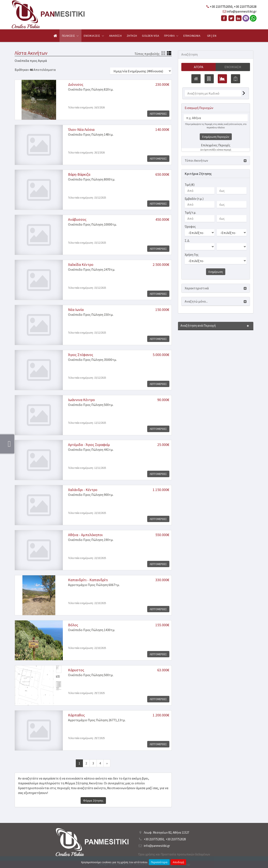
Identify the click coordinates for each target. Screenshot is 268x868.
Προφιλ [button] (171, 36)
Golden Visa (151, 36)
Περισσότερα (159, 862)
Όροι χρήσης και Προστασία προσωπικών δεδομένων (174, 854)
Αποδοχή (178, 862)
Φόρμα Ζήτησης (93, 800)
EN (215, 36)
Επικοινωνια (192, 36)
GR (209, 36)
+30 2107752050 (221, 6)
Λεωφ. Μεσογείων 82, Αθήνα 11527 (166, 832)
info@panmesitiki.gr (242, 11)
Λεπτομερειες (158, 114)
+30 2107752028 (245, 6)
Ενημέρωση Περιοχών (216, 137)
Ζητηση (132, 36)
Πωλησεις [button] (70, 36)
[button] (216, 160)
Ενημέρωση (216, 272)
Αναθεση (115, 36)
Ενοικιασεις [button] (94, 36)
